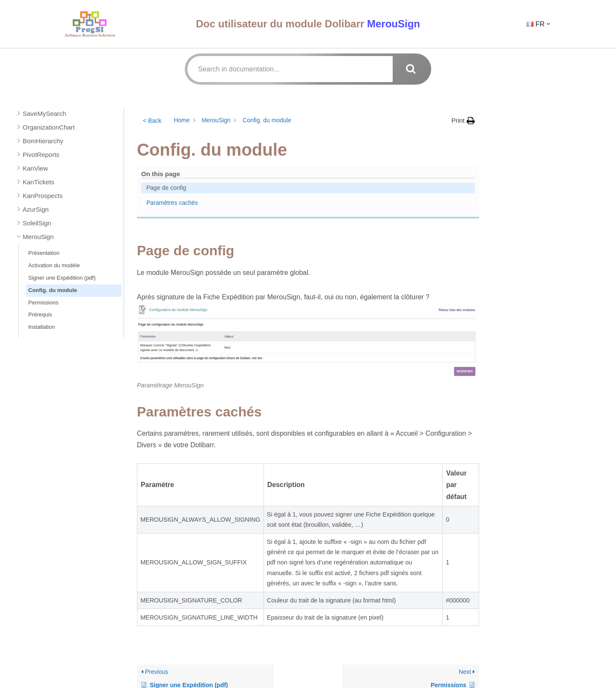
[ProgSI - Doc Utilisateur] (90, 24)
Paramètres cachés (524, 144)
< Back (152, 121)
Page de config (519, 130)
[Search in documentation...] (290, 69)
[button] (548, 24)
